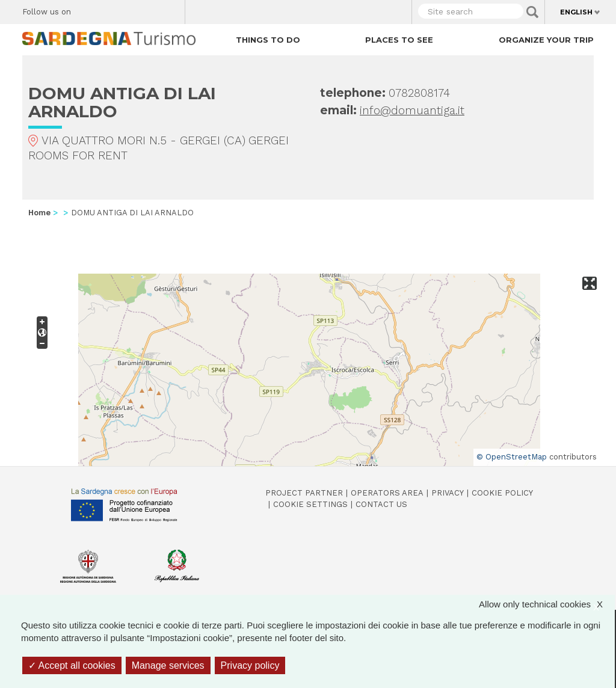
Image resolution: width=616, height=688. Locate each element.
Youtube (171, 9)
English (576, 12)
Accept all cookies (72, 665)
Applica (532, 12)
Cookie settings (310, 504)
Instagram (129, 9)
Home (39, 213)
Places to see (399, 40)
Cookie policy (502, 493)
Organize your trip (546, 40)
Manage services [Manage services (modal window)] (168, 665)
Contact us (381, 504)
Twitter (108, 9)
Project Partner (304, 493)
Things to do (268, 40)
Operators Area (387, 493)
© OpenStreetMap (512, 457)
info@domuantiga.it (412, 110)
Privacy (448, 493)
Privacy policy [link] (250, 665)
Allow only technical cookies (547, 604)
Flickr (150, 9)
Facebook (87, 9)
